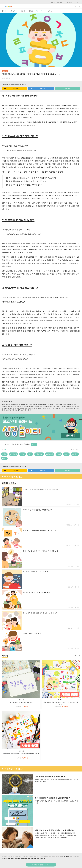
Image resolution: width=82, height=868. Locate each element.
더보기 (77, 655)
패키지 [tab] (4, 11)
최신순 (78, 449)
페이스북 (38, 88)
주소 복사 (67, 88)
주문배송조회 (68, 2)
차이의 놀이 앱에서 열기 (41, 865)
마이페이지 (77, 2)
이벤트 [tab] (31, 11)
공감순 (73, 449)
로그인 (53, 2)
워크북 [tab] (23, 11)
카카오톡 (11, 88)
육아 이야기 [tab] (40, 11)
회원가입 (59, 2)
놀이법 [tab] (50, 11)
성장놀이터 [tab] (13, 11)
